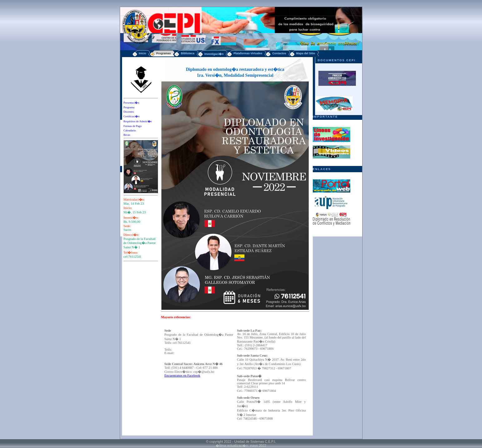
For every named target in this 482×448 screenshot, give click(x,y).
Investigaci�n (214, 54)
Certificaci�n (132, 116)
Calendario (130, 130)
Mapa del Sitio (306, 53)
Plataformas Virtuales (248, 53)
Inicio (143, 53)
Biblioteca (187, 53)
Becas (127, 135)
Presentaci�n (131, 103)
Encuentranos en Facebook (182, 375)
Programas (163, 53)
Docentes (129, 112)
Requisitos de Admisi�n (138, 121)
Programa (129, 107)
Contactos (279, 53)
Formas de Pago (133, 126)
